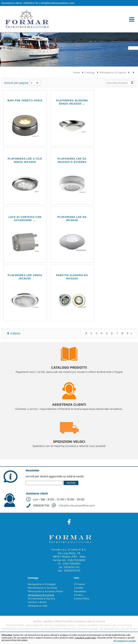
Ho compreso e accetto (125, 641)
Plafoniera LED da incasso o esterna (72, 160)
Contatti (79, 588)
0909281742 (31, 3)
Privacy (78, 595)
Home (77, 72)
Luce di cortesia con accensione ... (25, 218)
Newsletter (80, 591)
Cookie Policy (82, 598)
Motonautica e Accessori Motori (45, 591)
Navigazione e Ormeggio (42, 584)
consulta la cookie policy (86, 638)
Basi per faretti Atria (25, 100)
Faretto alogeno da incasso (72, 277)
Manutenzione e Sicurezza (42, 588)
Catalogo (90, 72)
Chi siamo (80, 584)
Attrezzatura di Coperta (113, 72)
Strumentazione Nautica (41, 598)
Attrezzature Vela (37, 606)
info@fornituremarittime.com (58, 3)
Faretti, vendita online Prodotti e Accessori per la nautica (69, 621)
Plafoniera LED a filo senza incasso (25, 160)
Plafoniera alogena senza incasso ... (72, 102)
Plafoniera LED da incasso (72, 218)
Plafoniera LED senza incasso (25, 277)
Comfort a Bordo (37, 602)
